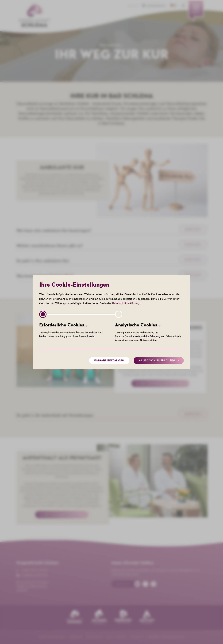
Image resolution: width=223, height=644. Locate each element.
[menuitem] (196, 11)
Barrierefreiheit (155, 6)
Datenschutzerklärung (126, 303)
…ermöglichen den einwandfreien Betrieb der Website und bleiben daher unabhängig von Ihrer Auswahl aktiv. (74, 330)
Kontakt (133, 6)
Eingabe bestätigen (109, 360)
